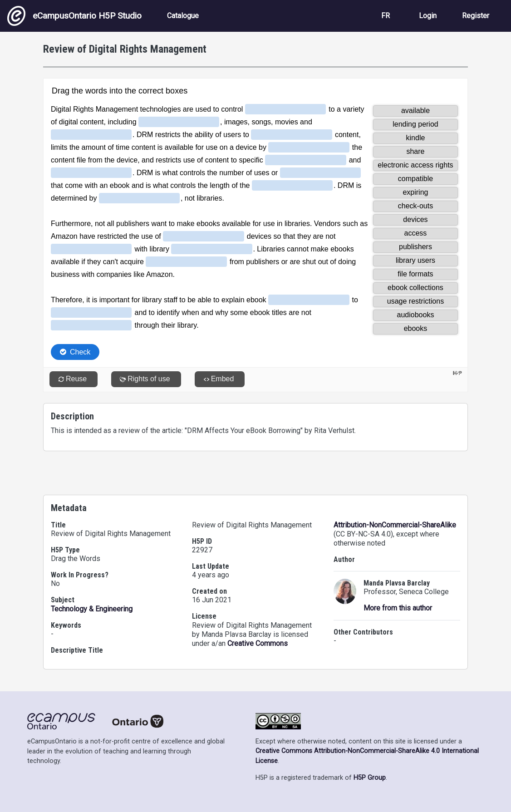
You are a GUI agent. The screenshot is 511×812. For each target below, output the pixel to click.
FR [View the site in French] (386, 16)
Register (476, 16)
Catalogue (183, 16)
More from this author (398, 608)
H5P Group (370, 778)
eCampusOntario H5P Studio (74, 16)
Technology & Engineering (92, 609)
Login (428, 16)
